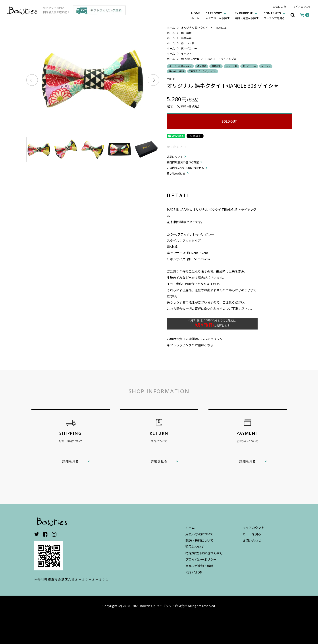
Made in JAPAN (190, 59)
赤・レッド (188, 43)
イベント (186, 53)
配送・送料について (199, 540)
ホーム (171, 28)
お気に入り (279, 7)
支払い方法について (199, 534)
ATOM (198, 572)
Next (153, 80)
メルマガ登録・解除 (199, 566)
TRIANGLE (221, 28)
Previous (32, 80)
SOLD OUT (229, 121)
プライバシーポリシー (201, 559)
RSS (188, 572)
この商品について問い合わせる (185, 168)
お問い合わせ (252, 540)
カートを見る (252, 534)
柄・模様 (186, 33)
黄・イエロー (189, 48)
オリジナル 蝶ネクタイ (195, 28)
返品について (175, 157)
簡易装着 (186, 38)
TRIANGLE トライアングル (221, 59)
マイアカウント (302, 7)
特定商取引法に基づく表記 (183, 162)
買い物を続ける (176, 173)
